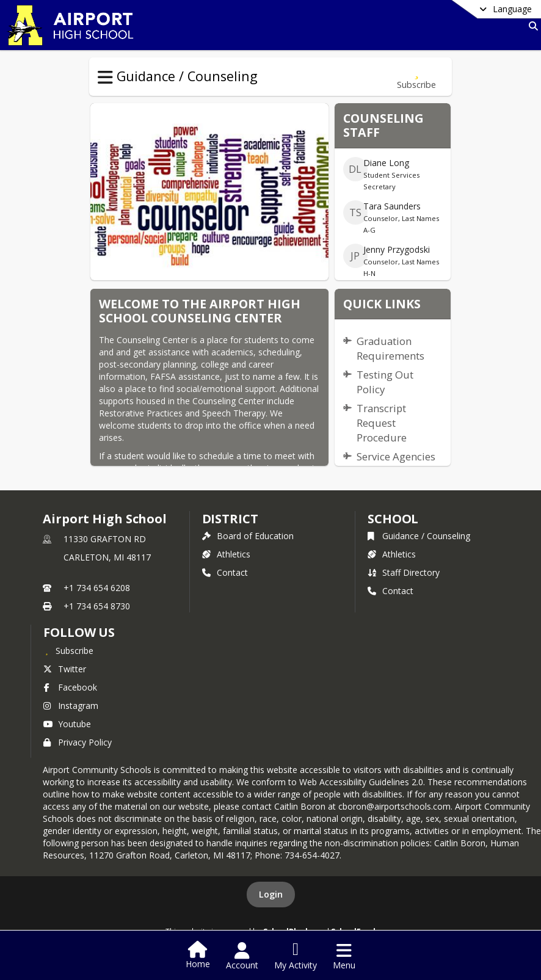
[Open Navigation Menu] (344, 956)
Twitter (65, 669)
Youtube (67, 724)
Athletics (226, 554)
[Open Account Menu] (242, 956)
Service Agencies (396, 456)
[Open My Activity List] (296, 956)
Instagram (71, 706)
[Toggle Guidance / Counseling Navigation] (105, 78)
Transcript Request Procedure (382, 423)
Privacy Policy (78, 742)
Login (271, 894)
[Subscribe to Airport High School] (68, 650)
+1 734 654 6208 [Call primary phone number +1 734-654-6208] (97, 588)
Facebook (70, 687)
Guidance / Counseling (419, 536)
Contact (225, 572)
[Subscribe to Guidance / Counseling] (416, 77)
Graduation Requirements (390, 348)
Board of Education (248, 536)
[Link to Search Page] (531, 26)
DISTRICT (230, 519)
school (393, 519)
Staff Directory (404, 572)
